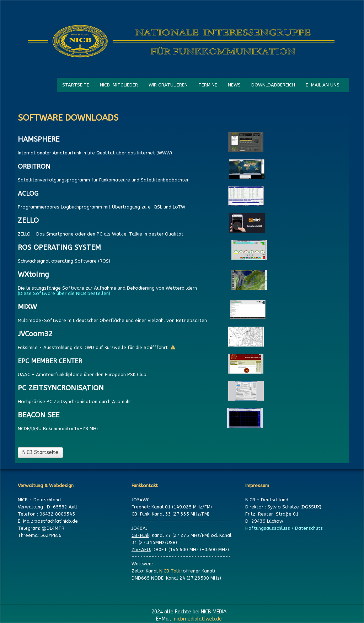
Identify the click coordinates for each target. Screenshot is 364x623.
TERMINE (208, 85)
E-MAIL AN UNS (323, 85)
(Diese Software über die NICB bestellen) (65, 293)
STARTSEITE (76, 85)
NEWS (234, 85)
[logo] (181, 42)
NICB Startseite (40, 452)
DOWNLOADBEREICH (273, 85)
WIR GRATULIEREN (168, 85)
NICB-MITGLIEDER (119, 85)
